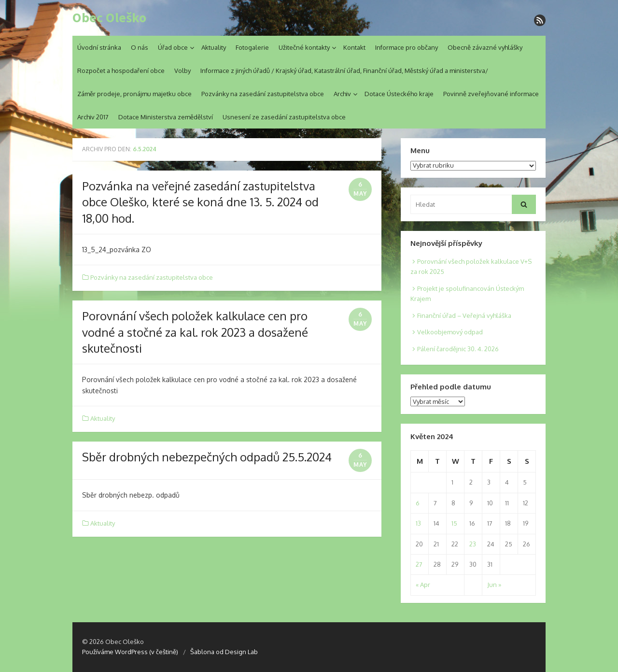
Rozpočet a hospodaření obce (121, 71)
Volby (183, 71)
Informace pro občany (407, 47)
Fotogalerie (252, 47)
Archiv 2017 (93, 117)
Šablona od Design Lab (224, 652)
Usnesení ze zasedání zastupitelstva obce (284, 117)
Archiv (342, 94)
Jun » (494, 585)
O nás (140, 47)
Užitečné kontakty (304, 47)
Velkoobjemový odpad (450, 332)
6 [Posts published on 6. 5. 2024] (418, 503)
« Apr (423, 585)
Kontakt (354, 47)
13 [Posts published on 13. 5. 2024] (418, 523)
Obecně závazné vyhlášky (485, 47)
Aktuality (214, 47)
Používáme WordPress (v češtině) (130, 652)
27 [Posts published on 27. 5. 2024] (419, 564)
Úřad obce (173, 47)
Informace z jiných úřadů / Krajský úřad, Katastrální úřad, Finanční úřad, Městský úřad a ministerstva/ (344, 71)
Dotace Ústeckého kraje (399, 94)
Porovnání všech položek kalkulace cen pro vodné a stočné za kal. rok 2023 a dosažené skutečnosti (195, 332)
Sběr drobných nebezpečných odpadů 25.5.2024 (207, 457)
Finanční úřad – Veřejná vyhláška (464, 315)
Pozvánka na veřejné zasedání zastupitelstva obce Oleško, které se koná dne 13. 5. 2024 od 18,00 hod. (200, 202)
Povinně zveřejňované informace (491, 94)
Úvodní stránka (99, 47)
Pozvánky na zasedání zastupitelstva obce (263, 94)
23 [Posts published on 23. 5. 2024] (473, 544)
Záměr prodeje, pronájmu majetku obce (134, 94)
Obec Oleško (109, 18)
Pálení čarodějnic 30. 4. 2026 (458, 349)
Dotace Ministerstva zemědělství (166, 117)
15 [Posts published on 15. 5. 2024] (454, 523)
